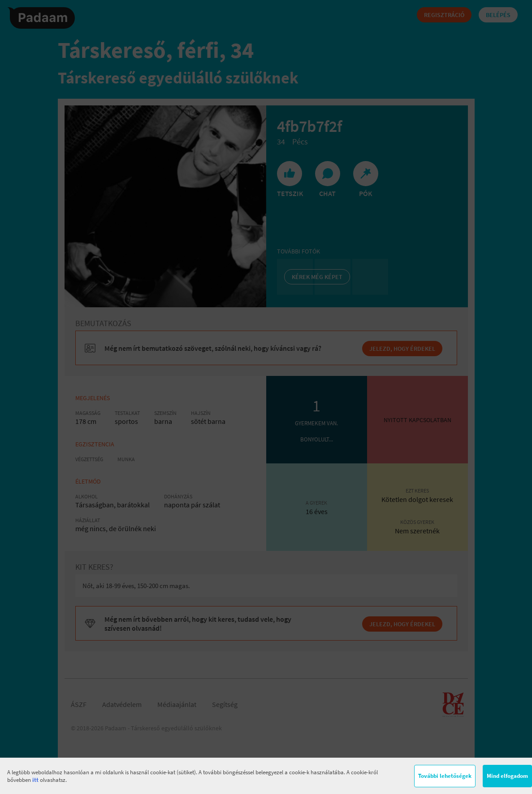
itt (35, 780)
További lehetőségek (445, 776)
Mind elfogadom (507, 776)
